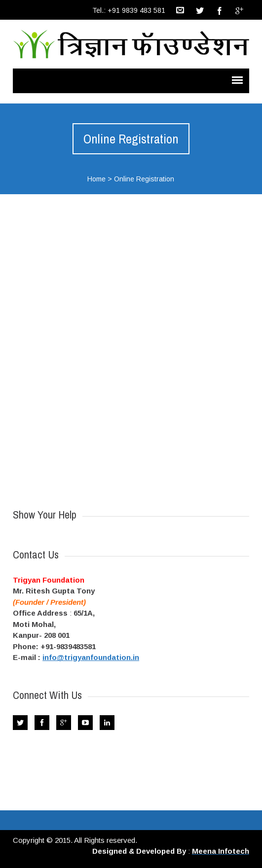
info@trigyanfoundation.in (91, 657)
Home (96, 179)
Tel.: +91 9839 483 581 (129, 10)
